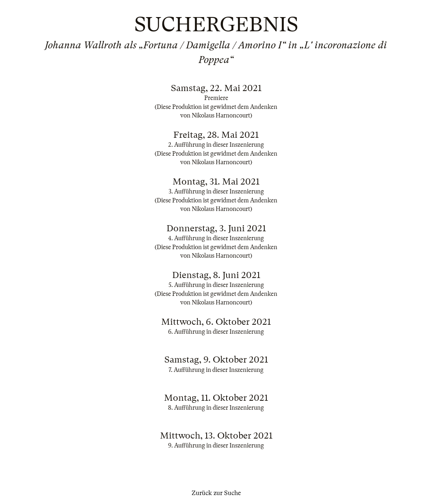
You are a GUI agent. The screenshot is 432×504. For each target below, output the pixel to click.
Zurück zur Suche (216, 493)
